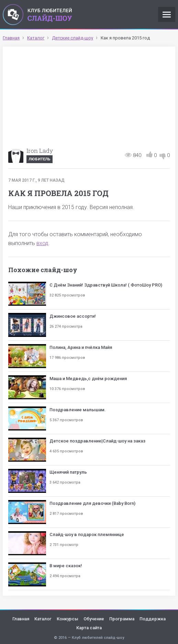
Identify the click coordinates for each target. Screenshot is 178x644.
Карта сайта (89, 628)
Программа (122, 619)
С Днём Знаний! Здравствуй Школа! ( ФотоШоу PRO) (106, 285)
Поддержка (153, 619)
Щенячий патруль (68, 472)
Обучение (94, 619)
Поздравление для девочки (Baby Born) (92, 503)
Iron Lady (40, 151)
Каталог (43, 619)
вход (42, 243)
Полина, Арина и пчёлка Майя (81, 347)
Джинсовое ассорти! (73, 316)
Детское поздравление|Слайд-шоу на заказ (97, 441)
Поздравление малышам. (78, 410)
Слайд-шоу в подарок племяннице (87, 534)
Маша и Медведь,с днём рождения (88, 379)
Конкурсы (68, 619)
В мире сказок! (66, 566)
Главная (21, 619)
